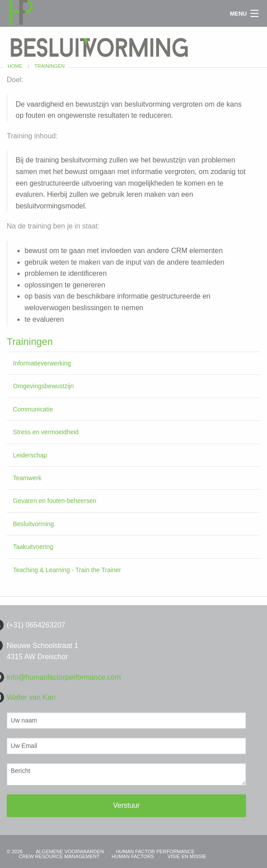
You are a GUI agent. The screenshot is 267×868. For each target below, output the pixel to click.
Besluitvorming (33, 524)
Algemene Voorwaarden (69, 851)
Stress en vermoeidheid (46, 432)
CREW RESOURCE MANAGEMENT (59, 856)
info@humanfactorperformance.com (64, 677)
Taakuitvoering (33, 547)
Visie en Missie (186, 856)
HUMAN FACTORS (133, 856)
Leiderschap (30, 455)
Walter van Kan (31, 697)
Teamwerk (27, 478)
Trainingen (50, 66)
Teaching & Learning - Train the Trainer (67, 570)
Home (15, 66)
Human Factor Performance (155, 851)
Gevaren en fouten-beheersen (55, 501)
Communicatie (33, 409)
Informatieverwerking (42, 363)
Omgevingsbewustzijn (43, 386)
